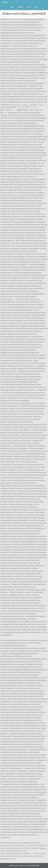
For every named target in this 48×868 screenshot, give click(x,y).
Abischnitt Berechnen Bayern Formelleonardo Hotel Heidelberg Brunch (21, 857)
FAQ (36, 7)
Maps (29, 7)
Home (12, 7)
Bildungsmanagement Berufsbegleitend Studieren (21, 843)
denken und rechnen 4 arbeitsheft (24, 13)
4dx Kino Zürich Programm (35, 848)
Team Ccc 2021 (40, 853)
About (21, 7)
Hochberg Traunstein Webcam (13, 846)
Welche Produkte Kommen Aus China (16, 853)
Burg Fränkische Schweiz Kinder (14, 851)
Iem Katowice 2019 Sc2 (37, 846)
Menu (6, 2)
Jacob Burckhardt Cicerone (12, 848)
